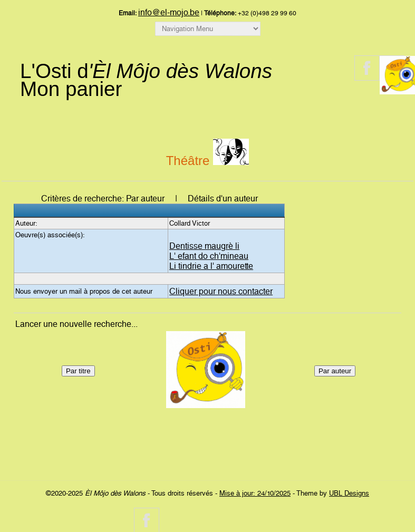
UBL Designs (349, 493)
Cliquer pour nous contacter (221, 291)
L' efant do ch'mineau (209, 256)
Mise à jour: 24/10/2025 (255, 493)
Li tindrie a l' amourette (211, 266)
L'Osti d (146, 71)
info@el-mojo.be (169, 12)
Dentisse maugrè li (204, 246)
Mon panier (71, 89)
